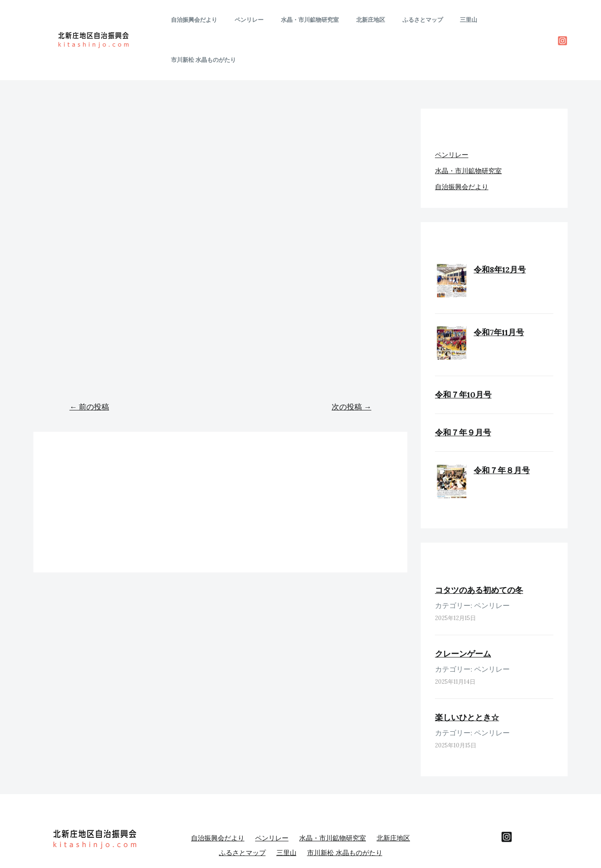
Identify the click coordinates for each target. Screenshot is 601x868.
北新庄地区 (371, 20)
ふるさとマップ (417, 20)
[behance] (507, 797)
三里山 (457, 20)
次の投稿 (351, 367)
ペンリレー (261, 20)
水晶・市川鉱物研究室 (316, 20)
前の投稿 (89, 367)
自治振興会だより (211, 20)
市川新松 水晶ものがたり (510, 20)
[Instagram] (562, 21)
